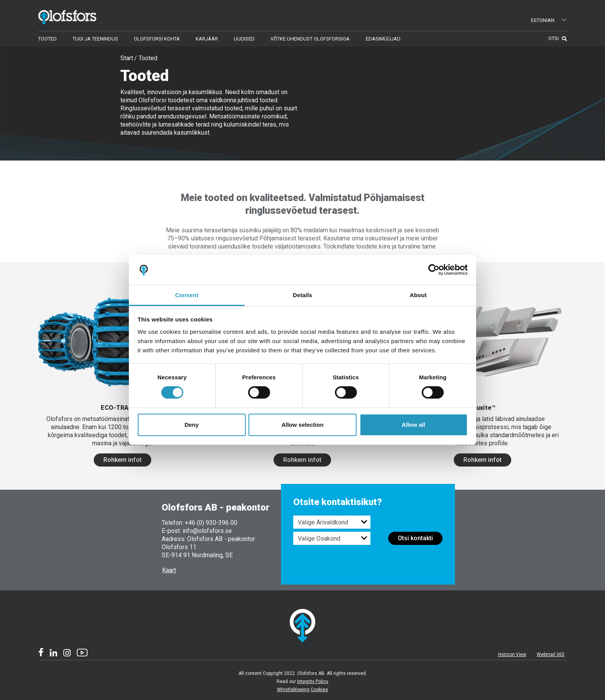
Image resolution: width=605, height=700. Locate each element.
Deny (192, 425)
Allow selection (302, 425)
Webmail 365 (551, 654)
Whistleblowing (293, 690)
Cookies (319, 690)
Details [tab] (302, 295)
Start (127, 58)
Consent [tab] (187, 295)
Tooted (148, 58)
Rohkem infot (123, 460)
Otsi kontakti (415, 538)
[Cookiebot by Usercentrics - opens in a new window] (434, 270)
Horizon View (512, 654)
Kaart (169, 570)
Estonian (549, 20)
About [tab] (418, 295)
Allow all (413, 425)
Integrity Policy (313, 681)
